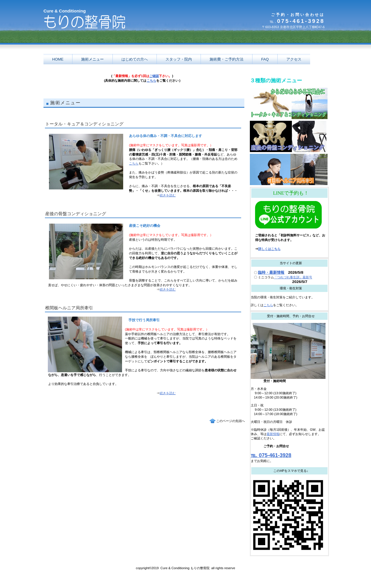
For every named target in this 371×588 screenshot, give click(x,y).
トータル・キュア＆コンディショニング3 (289, 103)
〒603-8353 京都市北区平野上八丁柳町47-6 (293, 27)
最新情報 (273, 434)
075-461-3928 (297, 21)
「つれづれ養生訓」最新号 (293, 277)
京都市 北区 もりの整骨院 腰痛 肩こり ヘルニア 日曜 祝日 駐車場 (99, 25)
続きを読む (168, 195)
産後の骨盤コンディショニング (289, 136)
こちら (151, 81)
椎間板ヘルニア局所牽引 (289, 169)
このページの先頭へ (231, 421)
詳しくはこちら (269, 249)
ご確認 (154, 76)
